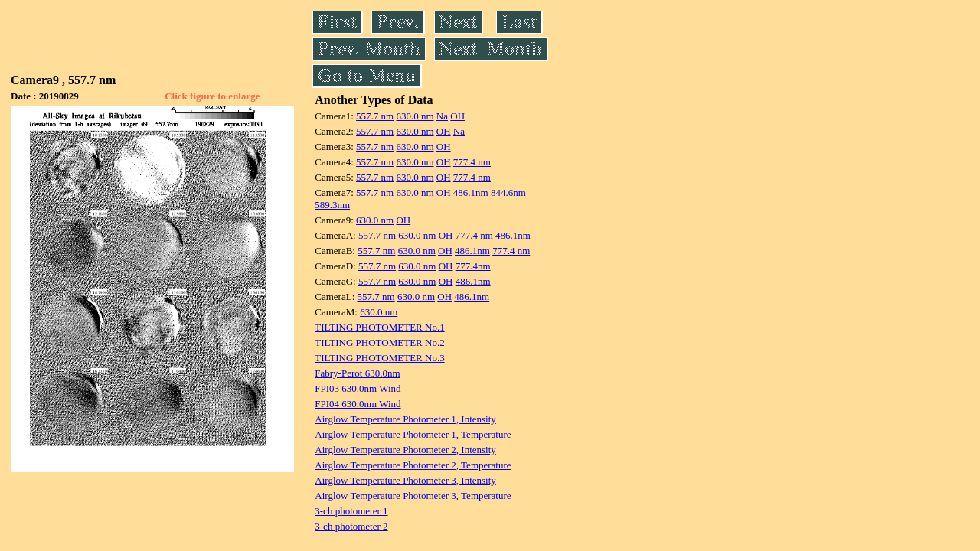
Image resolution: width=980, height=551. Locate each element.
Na (442, 116)
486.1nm (471, 192)
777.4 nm (472, 162)
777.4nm (473, 266)
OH (457, 116)
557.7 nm (375, 116)
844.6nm (508, 192)
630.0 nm (415, 116)
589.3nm (332, 205)
